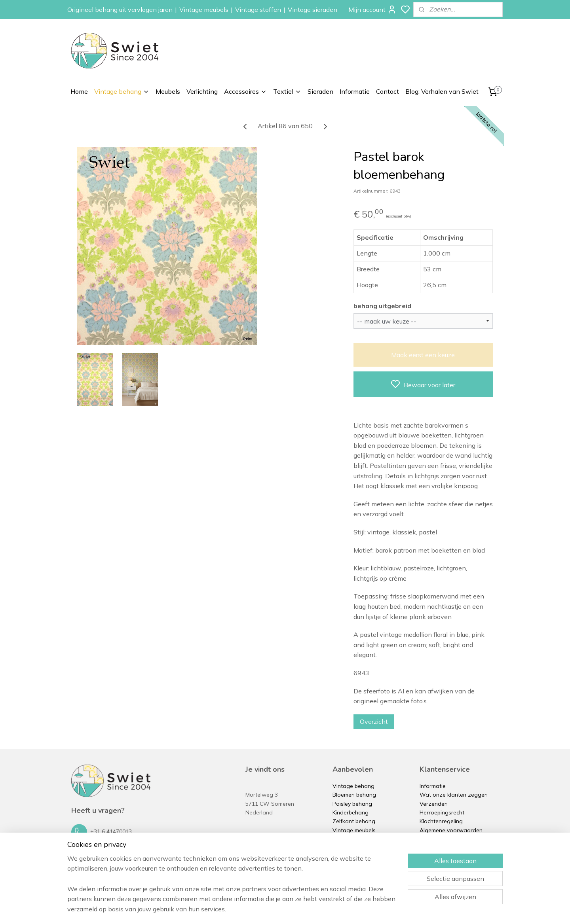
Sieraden (320, 91)
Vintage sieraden (313, 9)
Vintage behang (122, 91)
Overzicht (374, 721)
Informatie (355, 91)
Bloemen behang (354, 795)
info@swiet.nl (108, 850)
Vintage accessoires (359, 848)
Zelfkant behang (354, 821)
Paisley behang (352, 804)
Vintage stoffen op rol (361, 857)
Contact (388, 91)
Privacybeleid (437, 839)
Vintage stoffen (258, 9)
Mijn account (372, 9)
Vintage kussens (354, 865)
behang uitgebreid (382, 306)
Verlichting (202, 91)
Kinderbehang (351, 812)
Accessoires (245, 91)
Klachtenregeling (441, 821)
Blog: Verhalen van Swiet (442, 91)
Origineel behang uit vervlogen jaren (120, 9)
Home (79, 91)
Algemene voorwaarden (451, 830)
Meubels (168, 91)
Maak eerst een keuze (423, 355)
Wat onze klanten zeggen (454, 795)
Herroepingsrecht (442, 812)
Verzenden (434, 804)
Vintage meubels (204, 9)
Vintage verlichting (357, 839)
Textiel (287, 91)
